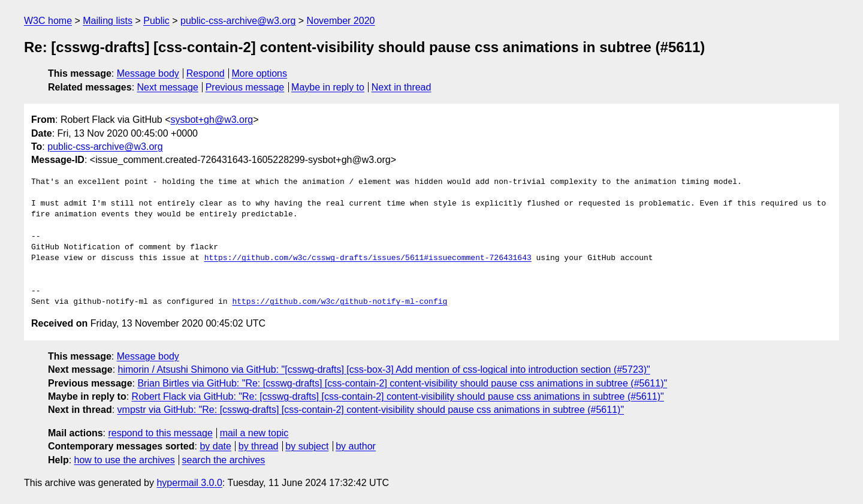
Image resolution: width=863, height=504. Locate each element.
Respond (206, 73)
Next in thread (402, 87)
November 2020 (341, 21)
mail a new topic (254, 433)
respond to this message (160, 433)
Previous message (245, 87)
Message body (148, 73)
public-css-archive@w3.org (238, 21)
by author (356, 446)
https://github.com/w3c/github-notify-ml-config (340, 302)
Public (156, 21)
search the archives (224, 460)
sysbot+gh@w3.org (212, 120)
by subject (307, 446)
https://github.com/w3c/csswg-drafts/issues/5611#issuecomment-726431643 (368, 258)
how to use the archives (125, 460)
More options (260, 73)
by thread (259, 446)
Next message (168, 87)
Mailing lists (108, 21)
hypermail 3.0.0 (189, 483)
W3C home (48, 21)
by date (215, 446)
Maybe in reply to (328, 87)
